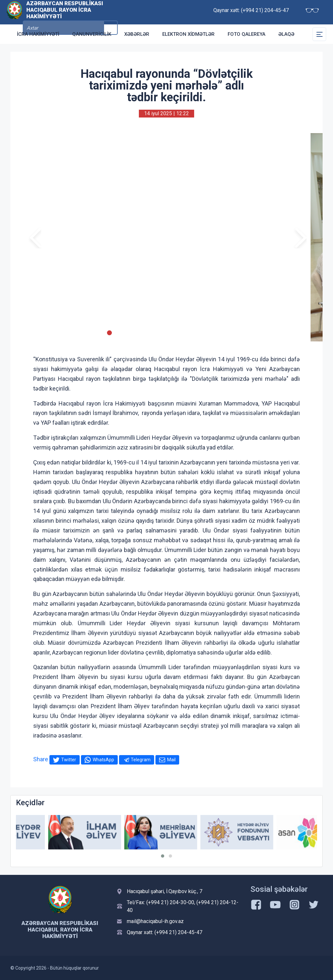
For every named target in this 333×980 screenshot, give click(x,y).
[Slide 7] (145, 333)
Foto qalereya (246, 34)
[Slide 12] (188, 333)
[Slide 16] (224, 333)
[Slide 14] (206, 333)
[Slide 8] (153, 333)
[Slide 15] (215, 333)
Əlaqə (286, 34)
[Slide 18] (241, 333)
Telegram (141, 760)
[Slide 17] (232, 333)
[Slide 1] (92, 333)
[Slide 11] (180, 333)
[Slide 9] (162, 333)
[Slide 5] (127, 333)
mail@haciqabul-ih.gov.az (155, 921)
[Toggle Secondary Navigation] (319, 34)
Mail (171, 760)
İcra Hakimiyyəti (38, 34)
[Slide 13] (197, 333)
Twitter (69, 760)
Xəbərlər (137, 34)
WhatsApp (103, 760)
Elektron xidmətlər (188, 34)
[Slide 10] (171, 333)
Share (41, 759)
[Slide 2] (101, 333)
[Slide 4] (118, 333)
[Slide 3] (109, 333)
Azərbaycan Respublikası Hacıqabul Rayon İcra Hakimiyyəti (65, 12)
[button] (163, 856)
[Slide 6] (136, 333)
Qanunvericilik (92, 34)
